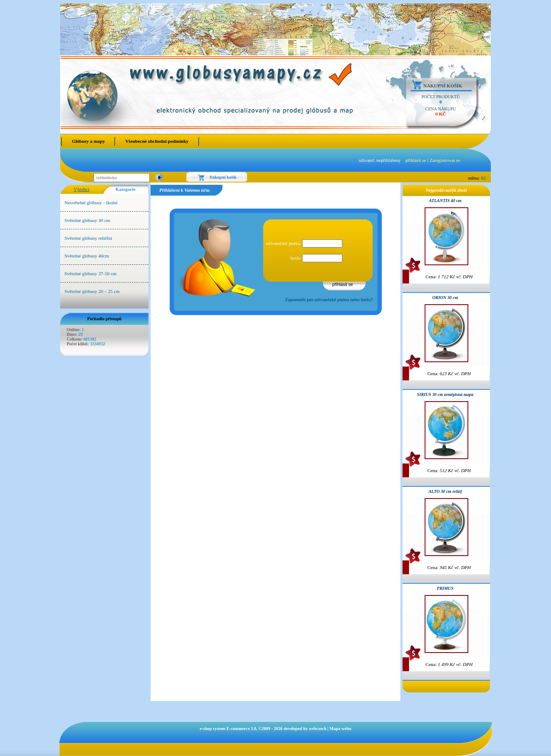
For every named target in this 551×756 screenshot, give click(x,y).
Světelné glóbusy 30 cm (87, 220)
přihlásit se (416, 160)
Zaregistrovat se (445, 160)
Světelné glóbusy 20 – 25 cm (92, 291)
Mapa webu (340, 729)
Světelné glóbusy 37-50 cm (90, 273)
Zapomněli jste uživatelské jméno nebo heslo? (329, 299)
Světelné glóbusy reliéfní (88, 238)
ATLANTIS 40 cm (445, 201)
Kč (484, 178)
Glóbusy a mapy (88, 141)
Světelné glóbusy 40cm (87, 256)
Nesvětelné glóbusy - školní (91, 203)
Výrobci (81, 189)
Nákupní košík (443, 86)
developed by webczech (305, 729)
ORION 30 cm (445, 298)
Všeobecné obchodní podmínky (157, 141)
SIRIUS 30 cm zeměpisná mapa (445, 394)
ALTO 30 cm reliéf (445, 491)
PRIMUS (445, 588)
